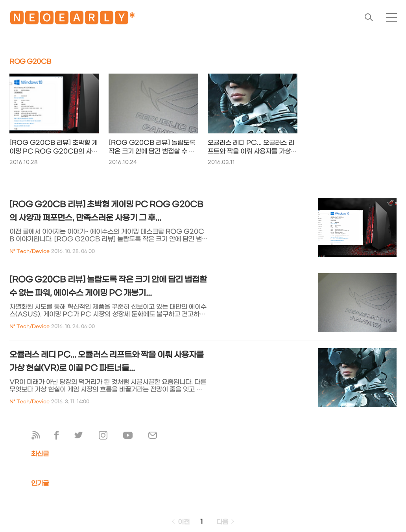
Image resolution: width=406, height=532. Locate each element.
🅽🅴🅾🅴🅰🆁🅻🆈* (72, 19)
